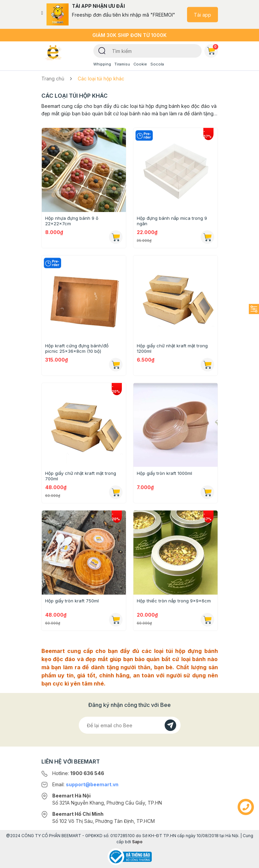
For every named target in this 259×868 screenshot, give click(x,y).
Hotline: (78, 773)
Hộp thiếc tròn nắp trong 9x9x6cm (174, 601)
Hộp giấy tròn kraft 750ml (72, 601)
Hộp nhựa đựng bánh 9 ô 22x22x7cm (72, 221)
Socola (157, 64)
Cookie (140, 64)
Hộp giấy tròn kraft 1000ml (164, 473)
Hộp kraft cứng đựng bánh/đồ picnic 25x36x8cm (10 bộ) (77, 348)
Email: (85, 784)
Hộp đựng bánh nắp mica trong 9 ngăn (172, 221)
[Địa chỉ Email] (130, 725)
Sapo (137, 842)
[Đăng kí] (170, 725)
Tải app (202, 14)
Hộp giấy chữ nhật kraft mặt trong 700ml (81, 476)
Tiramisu (122, 64)
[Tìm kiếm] (102, 50)
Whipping (102, 64)
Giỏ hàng (212, 50)
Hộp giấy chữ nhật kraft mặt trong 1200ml (172, 348)
